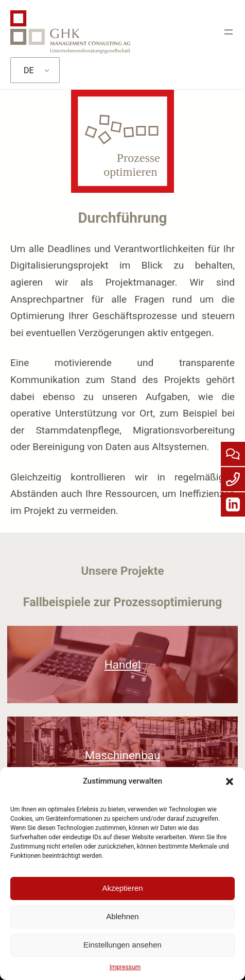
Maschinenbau (122, 755)
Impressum (125, 967)
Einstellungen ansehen (122, 945)
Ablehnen (122, 916)
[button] (230, 782)
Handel (122, 665)
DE (29, 70)
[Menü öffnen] (229, 32)
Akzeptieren (122, 888)
